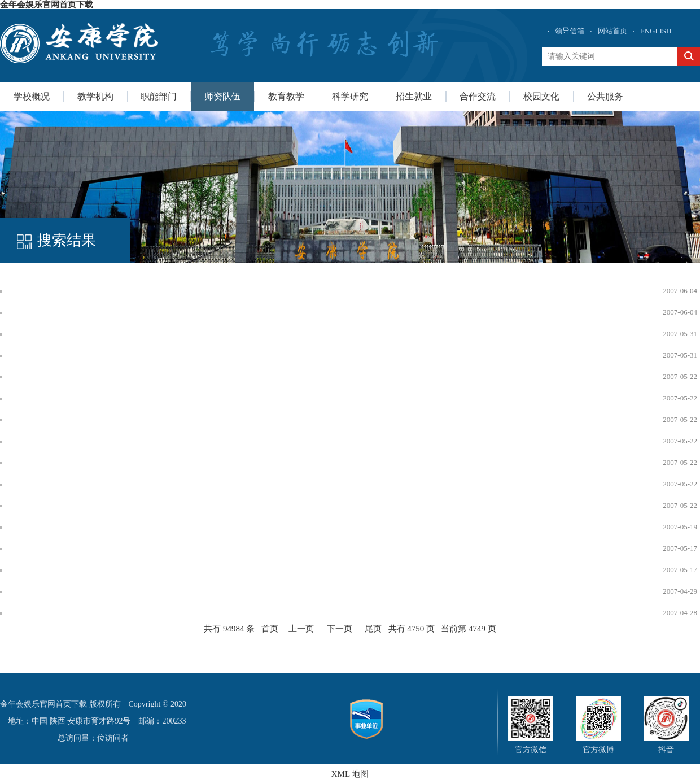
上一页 (301, 629)
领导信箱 (570, 31)
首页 (270, 629)
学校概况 (32, 96)
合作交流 (478, 96)
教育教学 (286, 96)
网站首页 (613, 31)
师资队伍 (222, 96)
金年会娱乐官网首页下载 (47, 5)
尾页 (373, 629)
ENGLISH (656, 31)
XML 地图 (350, 774)
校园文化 (541, 96)
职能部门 (159, 96)
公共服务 (605, 96)
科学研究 (350, 96)
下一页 (340, 629)
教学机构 (95, 96)
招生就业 (414, 96)
